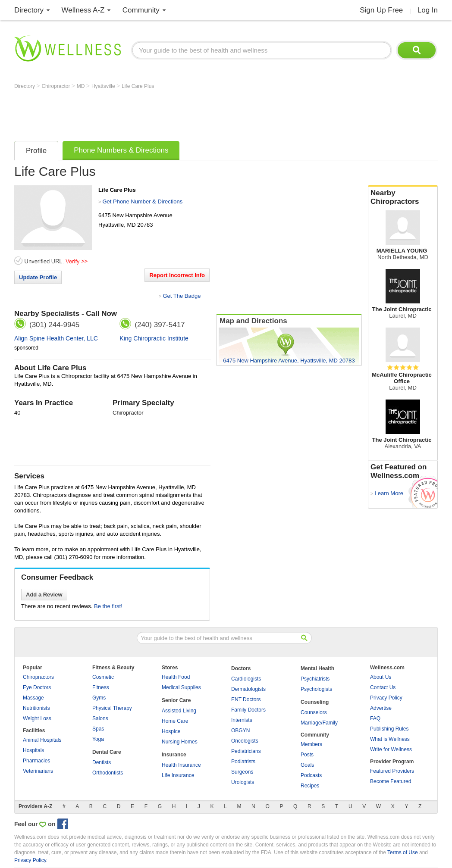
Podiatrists (243, 762)
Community (141, 10)
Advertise (381, 708)
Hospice (171, 731)
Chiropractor (56, 86)
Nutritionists (36, 708)
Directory (29, 10)
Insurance (174, 755)
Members (311, 744)
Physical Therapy (112, 708)
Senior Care (176, 700)
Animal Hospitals (42, 740)
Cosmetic (103, 677)
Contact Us (383, 687)
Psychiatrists (315, 679)
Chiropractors (38, 677)
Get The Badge (182, 296)
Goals (307, 765)
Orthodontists (108, 773)
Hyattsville (104, 86)
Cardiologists (246, 679)
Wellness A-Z (83, 10)
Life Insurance (178, 775)
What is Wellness (390, 739)
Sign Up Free (381, 10)
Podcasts (311, 775)
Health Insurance (181, 765)
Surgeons (242, 772)
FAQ (375, 718)
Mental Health (317, 668)
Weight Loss (37, 718)
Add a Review (44, 595)
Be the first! (108, 606)
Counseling (315, 702)
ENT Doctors (246, 699)
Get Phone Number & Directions (142, 201)
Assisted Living (179, 711)
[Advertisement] (171, 113)
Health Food (176, 677)
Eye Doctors (37, 687)
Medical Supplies (181, 687)
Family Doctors (248, 710)
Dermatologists (248, 689)
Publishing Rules (389, 729)
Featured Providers (392, 771)
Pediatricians (246, 751)
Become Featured (391, 781)
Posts (307, 755)
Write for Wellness (391, 749)
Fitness (101, 687)
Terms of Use (403, 852)
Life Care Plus (138, 86)
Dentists (102, 762)
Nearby (403, 197)
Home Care (175, 721)
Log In (428, 10)
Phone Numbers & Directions (121, 150)
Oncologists (245, 741)
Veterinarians (38, 771)
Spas (98, 729)
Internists (242, 720)
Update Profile (38, 277)
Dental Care (107, 752)
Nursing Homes (180, 742)
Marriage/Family (319, 723)
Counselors (314, 712)
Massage (33, 698)
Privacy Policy (386, 698)
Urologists (243, 782)
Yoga (98, 739)
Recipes (310, 786)
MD (82, 86)
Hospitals (33, 750)
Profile (36, 151)
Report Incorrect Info (177, 275)
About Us (381, 677)
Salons (100, 718)
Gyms (99, 698)
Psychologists (316, 689)
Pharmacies (36, 761)
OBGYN (240, 731)
